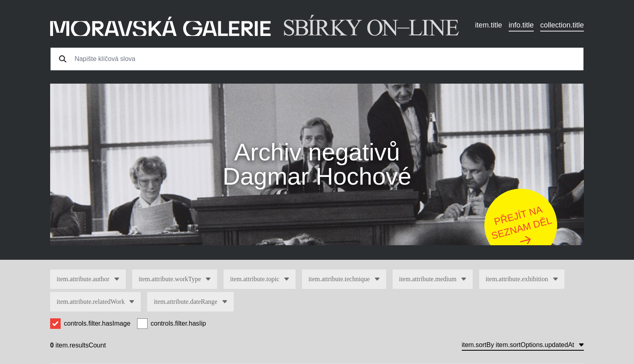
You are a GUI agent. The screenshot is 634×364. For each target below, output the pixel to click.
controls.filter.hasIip (179, 323)
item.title (489, 25)
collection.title (562, 25)
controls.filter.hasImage (97, 323)
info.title (521, 25)
